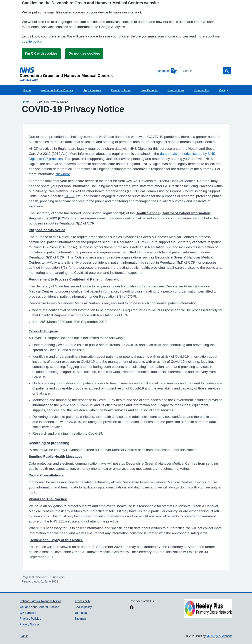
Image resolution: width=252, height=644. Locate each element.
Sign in (24, 636)
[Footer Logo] (208, 609)
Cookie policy (83, 607)
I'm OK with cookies (41, 53)
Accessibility (82, 601)
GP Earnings (28, 613)
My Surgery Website (219, 636)
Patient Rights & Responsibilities (40, 601)
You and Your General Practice (39, 607)
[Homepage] (87, 72)
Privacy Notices (30, 624)
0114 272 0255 (29, 80)
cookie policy (32, 41)
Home (27, 90)
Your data (81, 613)
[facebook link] (132, 608)
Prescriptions (176, 90)
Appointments (92, 90)
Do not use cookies (84, 53)
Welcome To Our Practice (57, 90)
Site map (80, 619)
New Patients (149, 90)
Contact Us (202, 90)
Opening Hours (121, 90)
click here (63, 174)
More (224, 90)
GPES (69, 196)
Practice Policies (30, 619)
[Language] (167, 71)
